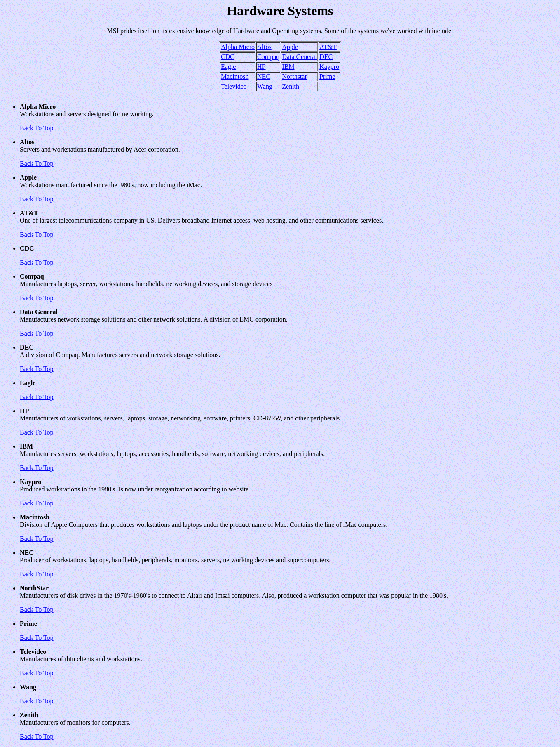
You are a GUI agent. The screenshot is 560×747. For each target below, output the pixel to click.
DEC (326, 57)
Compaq (268, 57)
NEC (264, 76)
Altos (264, 47)
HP (261, 67)
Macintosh (235, 76)
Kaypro (329, 67)
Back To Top (37, 128)
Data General (299, 57)
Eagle (228, 67)
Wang (265, 86)
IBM (288, 67)
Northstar (294, 76)
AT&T (328, 47)
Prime (327, 76)
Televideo (234, 86)
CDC (228, 57)
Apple (290, 47)
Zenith (291, 86)
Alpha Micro (238, 47)
